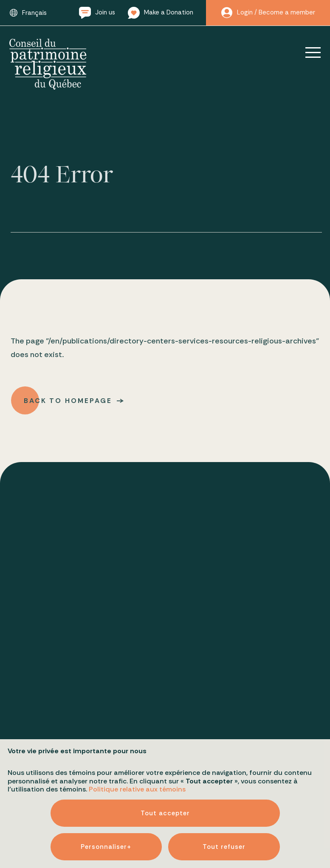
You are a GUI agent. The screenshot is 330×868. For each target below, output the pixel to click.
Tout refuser (224, 821)
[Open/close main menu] (307, 52)
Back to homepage (69, 403)
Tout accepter (165, 788)
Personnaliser (106, 821)
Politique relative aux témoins (137, 764)
